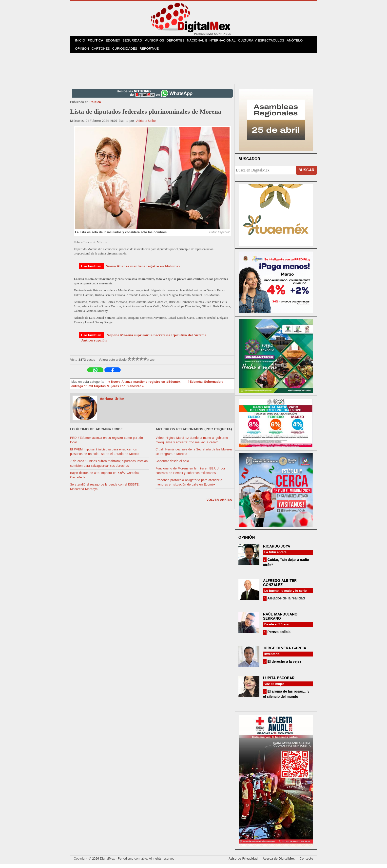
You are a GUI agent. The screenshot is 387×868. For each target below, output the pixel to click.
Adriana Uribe (146, 125)
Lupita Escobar (279, 682)
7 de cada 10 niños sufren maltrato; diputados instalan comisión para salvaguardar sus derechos (109, 467)
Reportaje (153, 52)
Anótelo (302, 42)
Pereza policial (279, 636)
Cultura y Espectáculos (268, 42)
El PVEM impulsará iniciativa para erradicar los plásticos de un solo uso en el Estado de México (105, 456)
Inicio (81, 42)
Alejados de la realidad (286, 602)
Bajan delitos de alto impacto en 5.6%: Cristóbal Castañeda (105, 479)
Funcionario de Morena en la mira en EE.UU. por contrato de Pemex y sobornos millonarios (190, 475)
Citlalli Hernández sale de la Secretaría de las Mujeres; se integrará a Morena (194, 456)
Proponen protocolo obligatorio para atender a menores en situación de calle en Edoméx (189, 486)
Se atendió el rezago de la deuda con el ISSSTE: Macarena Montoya (105, 491)
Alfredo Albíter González (280, 587)
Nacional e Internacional (219, 42)
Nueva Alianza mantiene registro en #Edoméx (143, 270)
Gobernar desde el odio (172, 465)
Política (98, 42)
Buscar (306, 174)
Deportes (183, 42)
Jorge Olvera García (285, 652)
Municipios (160, 42)
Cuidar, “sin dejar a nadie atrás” (286, 566)
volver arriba (219, 504)
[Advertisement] (193, 71)
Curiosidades (128, 52)
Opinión (83, 52)
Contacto (306, 863)
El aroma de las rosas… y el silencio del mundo (286, 698)
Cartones (103, 52)
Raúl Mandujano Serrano (280, 620)
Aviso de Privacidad (243, 863)
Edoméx (117, 42)
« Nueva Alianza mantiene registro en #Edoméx (145, 386)
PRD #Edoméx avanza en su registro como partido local (106, 444)
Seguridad (137, 42)
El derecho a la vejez (284, 665)
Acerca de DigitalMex (279, 863)
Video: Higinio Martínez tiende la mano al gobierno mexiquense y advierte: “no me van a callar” (192, 444)
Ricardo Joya (277, 550)
